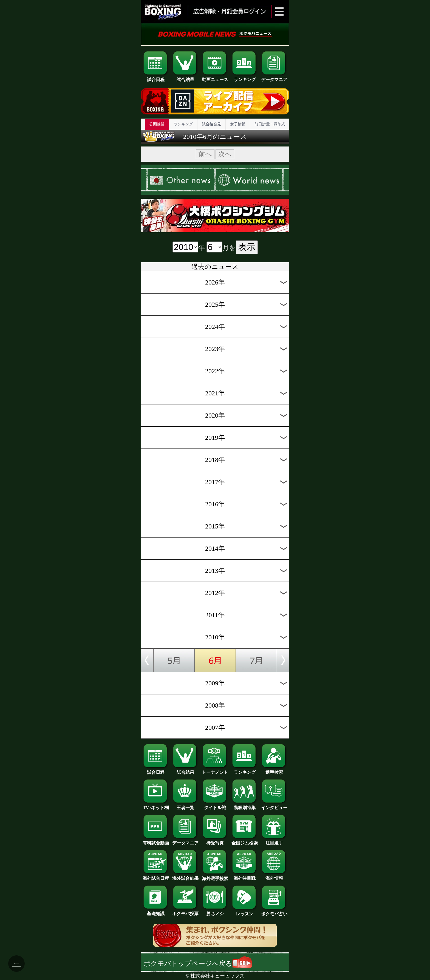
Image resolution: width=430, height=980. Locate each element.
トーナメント (215, 770)
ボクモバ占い (274, 912)
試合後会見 (211, 124)
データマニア (274, 77)
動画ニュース (215, 77)
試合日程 (156, 77)
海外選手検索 (215, 876)
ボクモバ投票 (185, 912)
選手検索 (274, 770)
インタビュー (274, 806)
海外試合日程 (156, 876)
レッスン (245, 912)
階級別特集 (245, 806)
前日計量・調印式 (270, 124)
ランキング (245, 77)
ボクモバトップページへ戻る (198, 964)
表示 (247, 247)
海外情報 (274, 876)
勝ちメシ (215, 912)
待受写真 (215, 841)
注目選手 (274, 841)
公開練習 (157, 124)
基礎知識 (156, 912)
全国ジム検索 (245, 841)
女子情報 (238, 124)
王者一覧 (185, 806)
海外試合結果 (185, 876)
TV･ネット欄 (156, 806)
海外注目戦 (245, 876)
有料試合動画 (156, 841)
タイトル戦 (215, 806)
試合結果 (185, 77)
